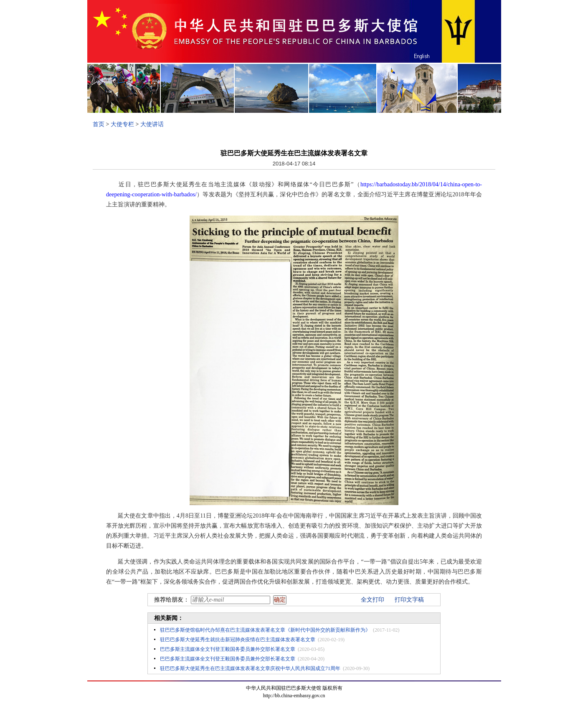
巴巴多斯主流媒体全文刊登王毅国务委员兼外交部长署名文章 (228, 649)
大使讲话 (152, 124)
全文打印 (373, 600)
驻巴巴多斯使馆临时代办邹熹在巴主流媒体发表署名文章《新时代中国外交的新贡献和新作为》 (265, 630)
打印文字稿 (409, 600)
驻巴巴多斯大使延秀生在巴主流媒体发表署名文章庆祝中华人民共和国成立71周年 (250, 668)
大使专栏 (122, 124)
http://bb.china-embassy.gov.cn (294, 696)
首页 (99, 124)
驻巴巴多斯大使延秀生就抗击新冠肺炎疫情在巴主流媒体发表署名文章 (238, 640)
